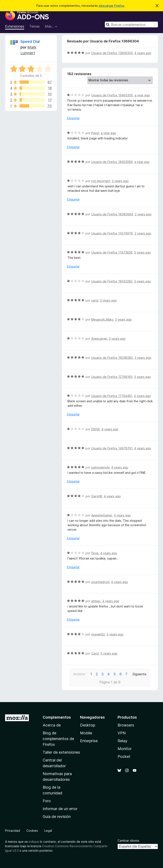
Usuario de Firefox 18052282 (112, 281)
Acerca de (52, 725)
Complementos (57, 717)
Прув (95, 553)
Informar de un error (60, 809)
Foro (47, 801)
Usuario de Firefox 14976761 (112, 448)
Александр (99, 339)
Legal (48, 831)
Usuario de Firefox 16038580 (112, 358)
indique (34, 842)
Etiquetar (73, 118)
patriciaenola (100, 467)
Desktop (88, 725)
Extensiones (15, 26)
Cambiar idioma (128, 841)
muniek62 (98, 634)
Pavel (95, 133)
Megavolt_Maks (102, 319)
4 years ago (143, 53)
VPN (122, 733)
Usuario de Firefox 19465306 (112, 95)
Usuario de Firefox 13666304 (112, 53)
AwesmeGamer (102, 515)
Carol (95, 653)
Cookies (32, 831)
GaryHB (97, 496)
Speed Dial (30, 41)
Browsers (126, 725)
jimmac (96, 601)
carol (95, 300)
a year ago (142, 95)
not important (101, 181)
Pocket (124, 757)
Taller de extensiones (61, 752)
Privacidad (13, 831)
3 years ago (143, 252)
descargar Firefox (112, 6)
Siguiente (139, 674)
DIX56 (96, 429)
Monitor (125, 749)
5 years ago (115, 634)
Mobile (86, 733)
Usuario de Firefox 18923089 (112, 162)
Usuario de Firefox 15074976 (112, 233)
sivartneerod (100, 582)
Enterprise (89, 741)
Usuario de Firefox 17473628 (112, 252)
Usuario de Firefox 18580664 (112, 214)
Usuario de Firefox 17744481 (112, 396)
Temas (34, 26)
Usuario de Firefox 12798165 (112, 377)
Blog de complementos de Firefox (58, 739)
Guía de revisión (57, 817)
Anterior (79, 674)
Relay (122, 741)
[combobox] (131, 25)
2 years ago (120, 181)
